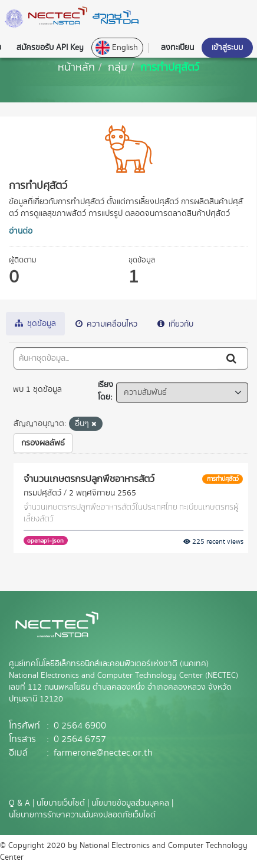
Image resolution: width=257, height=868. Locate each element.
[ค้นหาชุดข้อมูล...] (116, 358)
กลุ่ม (118, 67)
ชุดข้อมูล (35, 324)
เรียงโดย (106, 391)
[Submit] (232, 358)
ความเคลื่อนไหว (106, 324)
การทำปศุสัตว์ (170, 67)
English (117, 48)
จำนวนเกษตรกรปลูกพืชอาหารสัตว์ (89, 478)
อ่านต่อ (21, 231)
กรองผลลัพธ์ (43, 443)
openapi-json (45, 541)
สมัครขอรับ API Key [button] (50, 48)
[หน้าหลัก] (76, 67)
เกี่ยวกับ (175, 324)
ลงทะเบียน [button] (177, 48)
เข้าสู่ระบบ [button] (227, 48)
